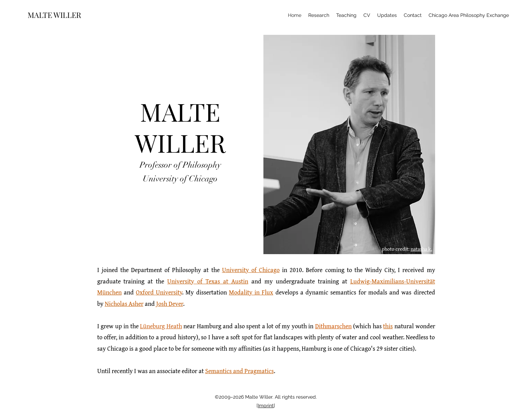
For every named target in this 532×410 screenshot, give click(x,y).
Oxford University (159, 292)
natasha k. (421, 249)
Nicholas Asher (124, 304)
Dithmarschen (333, 326)
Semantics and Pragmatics (239, 371)
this (388, 326)
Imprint (266, 406)
